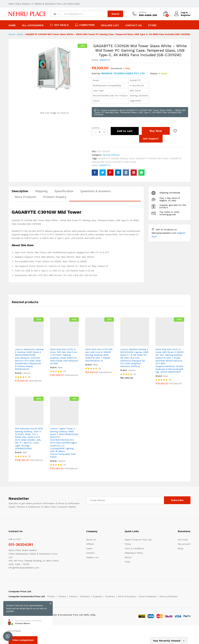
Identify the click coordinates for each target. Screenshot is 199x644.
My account (184, 544)
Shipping (41, 191)
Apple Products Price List (138, 540)
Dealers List (110, 25)
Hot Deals (59, 25)
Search (115, 14)
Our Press (183, 540)
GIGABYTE (105, 60)
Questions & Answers (96, 191)
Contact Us (133, 25)
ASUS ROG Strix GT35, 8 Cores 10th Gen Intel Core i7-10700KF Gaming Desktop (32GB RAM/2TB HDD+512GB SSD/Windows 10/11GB (64, 356)
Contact (90, 553)
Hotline (143, 12)
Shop (20, 34)
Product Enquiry (55, 197)
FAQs (127, 562)
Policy (128, 544)
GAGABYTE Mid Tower (124, 162)
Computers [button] (85, 25)
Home (12, 25)
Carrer (89, 548)
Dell (25, 452)
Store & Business (127, 596)
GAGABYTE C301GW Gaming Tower (116, 158)
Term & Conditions (134, 548)
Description (20, 191)
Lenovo (26, 373)
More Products (25, 197)
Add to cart (125, 131)
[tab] (21, 193)
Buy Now (156, 131)
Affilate (90, 544)
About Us (91, 540)
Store (152, 25)
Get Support (151, 139)
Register (186, 15)
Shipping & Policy (134, 553)
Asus (60, 367)
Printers (51, 596)
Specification (64, 191)
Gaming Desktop (111, 155)
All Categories (33, 25)
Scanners (85, 596)
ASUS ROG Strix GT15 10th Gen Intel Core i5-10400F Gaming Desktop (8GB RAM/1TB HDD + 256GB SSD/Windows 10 (99, 355)
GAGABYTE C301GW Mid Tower (152, 158)
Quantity (96, 128)
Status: (154, 73)
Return (128, 557)
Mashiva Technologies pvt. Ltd (123, 73)
